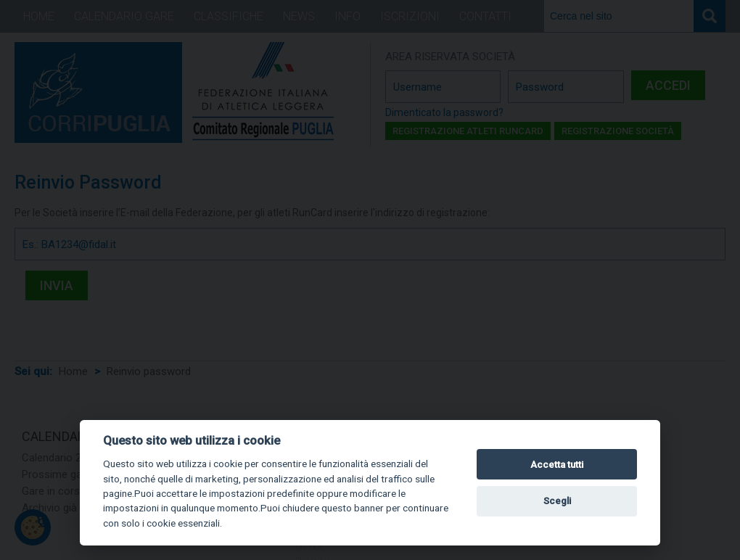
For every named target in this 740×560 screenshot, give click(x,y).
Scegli (557, 501)
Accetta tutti (557, 465)
